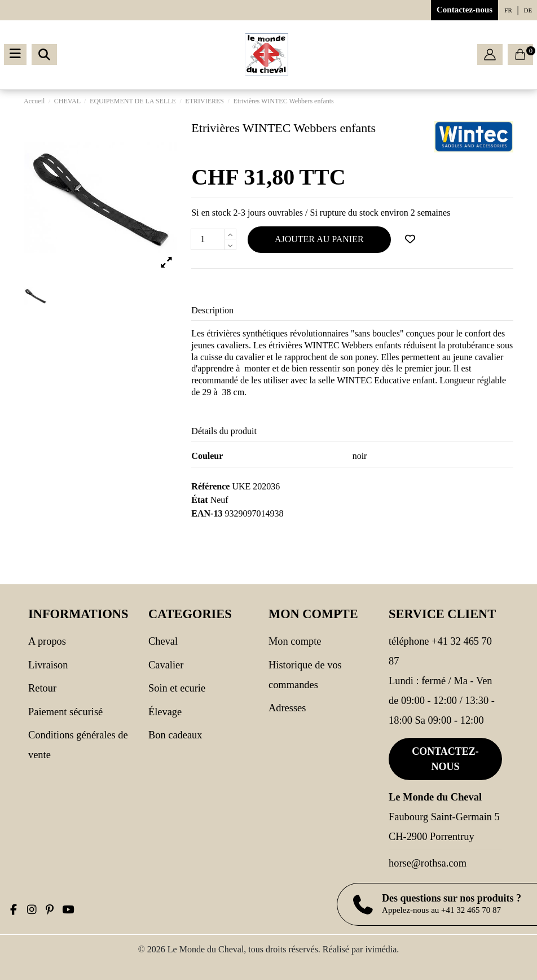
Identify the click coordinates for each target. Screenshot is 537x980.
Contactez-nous (465, 10)
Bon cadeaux (175, 735)
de (528, 10)
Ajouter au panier (319, 239)
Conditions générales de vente (78, 745)
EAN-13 (207, 513)
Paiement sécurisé (65, 712)
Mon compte (295, 641)
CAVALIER (166, 665)
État (199, 500)
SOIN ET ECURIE (177, 688)
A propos (47, 641)
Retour (42, 688)
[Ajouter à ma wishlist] (410, 239)
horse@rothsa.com (428, 863)
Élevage (165, 712)
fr (508, 10)
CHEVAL (163, 641)
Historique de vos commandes (305, 675)
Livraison (48, 665)
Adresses (287, 708)
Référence (210, 486)
